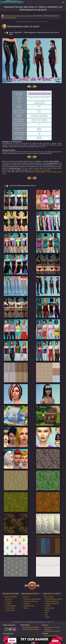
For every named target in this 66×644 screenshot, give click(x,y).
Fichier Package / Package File (39, 93)
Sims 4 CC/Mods (49, 597)
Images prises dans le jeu (31, 601)
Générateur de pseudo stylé (52, 631)
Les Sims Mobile (10, 608)
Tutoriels (26, 608)
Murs (47, 612)
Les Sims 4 (28, 16)
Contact (7, 636)
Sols (46, 615)
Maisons (47, 610)
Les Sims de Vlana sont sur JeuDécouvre (39, 170)
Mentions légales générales (30, 627)
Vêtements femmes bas (52, 601)
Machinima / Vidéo (29, 606)
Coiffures (48, 606)
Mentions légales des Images (31, 629)
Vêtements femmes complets (53, 599)
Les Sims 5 (9, 603)
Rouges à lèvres (50, 608)
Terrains (47, 617)
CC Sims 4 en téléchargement (32, 599)
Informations (27, 603)
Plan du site (48, 629)
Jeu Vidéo (17, 16)
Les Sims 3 (9, 599)
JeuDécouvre (9, 16)
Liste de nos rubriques (11, 597)
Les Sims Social (10, 610)
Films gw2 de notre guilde (52, 636)
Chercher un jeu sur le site (52, 627)
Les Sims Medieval (11, 606)
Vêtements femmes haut (52, 603)
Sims (22, 16)
